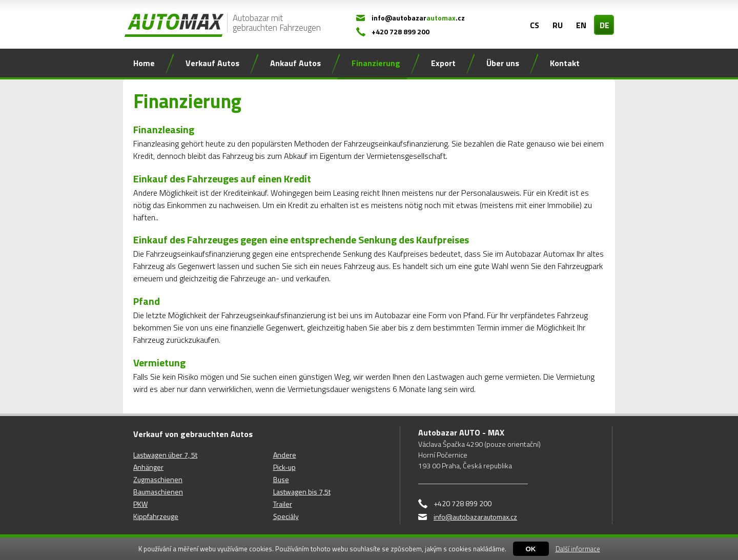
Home (144, 63)
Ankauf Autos (295, 63)
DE (604, 25)
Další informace (578, 549)
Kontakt (565, 63)
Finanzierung (376, 63)
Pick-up (284, 467)
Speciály (286, 516)
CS (535, 25)
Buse (281, 479)
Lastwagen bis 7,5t (302, 492)
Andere (285, 455)
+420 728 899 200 (401, 32)
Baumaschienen (158, 492)
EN (581, 25)
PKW (140, 504)
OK (531, 549)
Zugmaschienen (158, 479)
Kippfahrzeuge (156, 516)
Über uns (503, 63)
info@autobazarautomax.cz (475, 517)
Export (443, 63)
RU (558, 25)
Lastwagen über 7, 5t (165, 455)
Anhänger (148, 467)
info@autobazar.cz (418, 18)
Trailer (283, 504)
